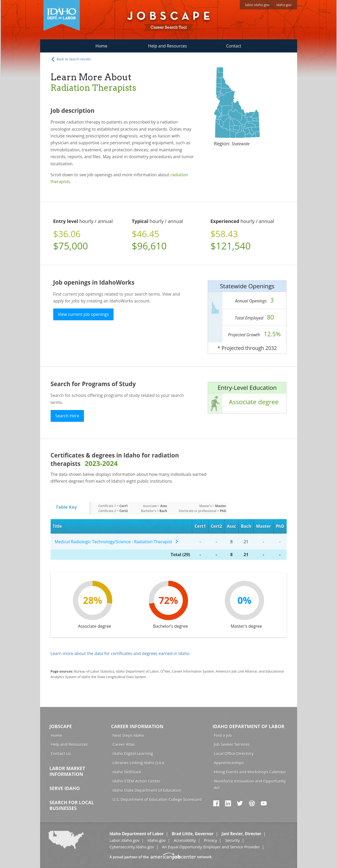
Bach (246, 526)
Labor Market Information (67, 771)
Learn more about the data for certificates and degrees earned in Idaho (120, 653)
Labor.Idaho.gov (124, 840)
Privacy (210, 840)
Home (101, 46)
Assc (231, 526)
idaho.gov (284, 5)
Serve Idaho (65, 788)
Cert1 (200, 526)
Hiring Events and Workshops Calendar (250, 772)
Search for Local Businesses (72, 805)
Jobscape (61, 726)
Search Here (67, 416)
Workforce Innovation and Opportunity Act (250, 784)
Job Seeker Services (232, 744)
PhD (280, 526)
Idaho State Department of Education (147, 790)
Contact (234, 46)
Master (263, 526)
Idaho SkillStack (127, 772)
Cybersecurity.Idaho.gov (132, 847)
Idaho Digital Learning (133, 753)
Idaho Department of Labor (248, 726)
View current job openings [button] (83, 314)
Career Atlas (124, 744)
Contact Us (61, 753)
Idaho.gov (156, 840)
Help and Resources (168, 46)
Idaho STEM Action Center (137, 781)
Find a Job (223, 735)
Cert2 (216, 526)
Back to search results (71, 59)
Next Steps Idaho (128, 735)
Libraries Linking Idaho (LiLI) (138, 763)
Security (232, 840)
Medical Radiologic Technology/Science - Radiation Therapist (117, 542)
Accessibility (185, 840)
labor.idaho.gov (257, 5)
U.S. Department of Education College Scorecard (157, 799)
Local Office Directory (234, 753)
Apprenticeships (229, 763)
